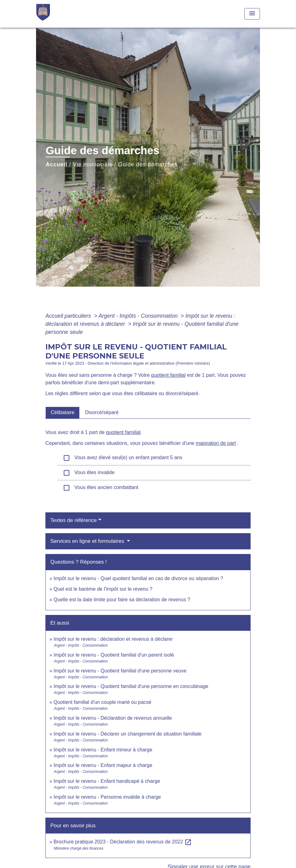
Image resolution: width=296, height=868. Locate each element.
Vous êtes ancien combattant (101, 488)
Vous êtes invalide (89, 473)
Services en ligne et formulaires (88, 541)
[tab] (62, 413)
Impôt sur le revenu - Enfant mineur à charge (103, 750)
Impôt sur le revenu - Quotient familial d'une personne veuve (120, 671)
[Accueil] (75, 14)
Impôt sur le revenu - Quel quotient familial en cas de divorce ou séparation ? (138, 578)
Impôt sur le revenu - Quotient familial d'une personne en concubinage (131, 686)
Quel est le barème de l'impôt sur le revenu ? (103, 589)
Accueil (57, 164)
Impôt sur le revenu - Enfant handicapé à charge (107, 781)
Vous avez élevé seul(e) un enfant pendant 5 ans (123, 458)
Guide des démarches (148, 164)
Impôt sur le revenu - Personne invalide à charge (107, 797)
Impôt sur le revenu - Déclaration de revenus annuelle (113, 718)
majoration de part (216, 443)
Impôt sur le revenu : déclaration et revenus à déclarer (113, 639)
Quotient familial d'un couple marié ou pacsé (102, 702)
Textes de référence (74, 520)
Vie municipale (93, 164)
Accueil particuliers (69, 316)
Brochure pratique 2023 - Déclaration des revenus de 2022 (123, 842)
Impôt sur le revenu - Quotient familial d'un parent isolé (114, 655)
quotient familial (168, 375)
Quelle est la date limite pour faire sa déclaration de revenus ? (122, 600)
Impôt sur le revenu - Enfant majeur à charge (103, 765)
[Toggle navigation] (252, 14)
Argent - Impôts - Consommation (139, 316)
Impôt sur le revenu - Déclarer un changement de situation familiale (127, 734)
